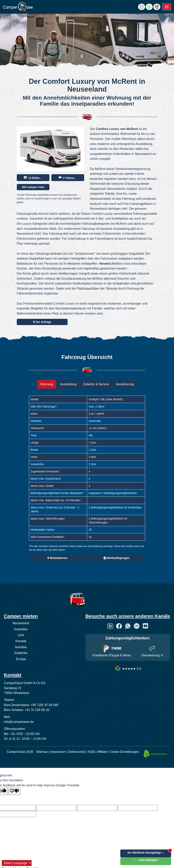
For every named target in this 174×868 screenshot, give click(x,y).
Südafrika (21, 653)
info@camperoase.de (19, 722)
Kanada (21, 641)
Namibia (21, 647)
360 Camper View (33, 187)
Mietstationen (57, 558)
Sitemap (42, 752)
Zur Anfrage (42, 322)
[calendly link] (142, 7)
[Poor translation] (14, 791)
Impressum (58, 752)
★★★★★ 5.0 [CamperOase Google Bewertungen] (128, 669)
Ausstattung (68, 384)
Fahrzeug (47, 384)
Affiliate (102, 752)
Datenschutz (77, 752)
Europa (21, 659)
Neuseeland (21, 623)
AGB (91, 752)
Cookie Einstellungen (124, 752)
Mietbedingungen (117, 558)
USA (21, 635)
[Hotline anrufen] (157, 7)
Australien (21, 629)
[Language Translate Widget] (17, 863)
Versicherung (125, 384)
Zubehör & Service (96, 384)
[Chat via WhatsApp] (149, 7)
